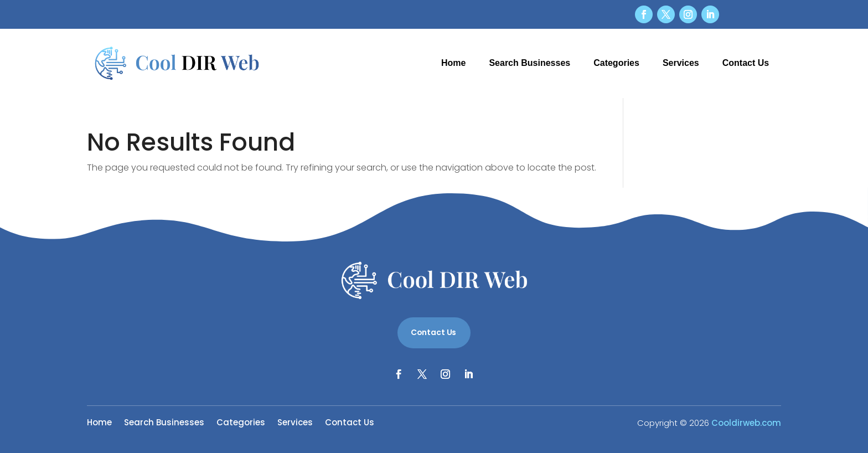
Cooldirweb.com (746, 423)
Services (681, 63)
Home (453, 63)
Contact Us (746, 63)
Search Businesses (529, 63)
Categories (616, 63)
